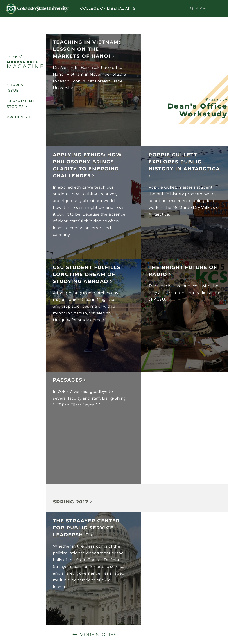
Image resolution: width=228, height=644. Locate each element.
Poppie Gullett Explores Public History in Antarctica (184, 162)
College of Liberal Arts (108, 8)
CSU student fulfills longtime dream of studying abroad (87, 274)
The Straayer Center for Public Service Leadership (86, 528)
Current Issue (16, 88)
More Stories (98, 635)
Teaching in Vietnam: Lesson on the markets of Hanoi (87, 49)
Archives (19, 117)
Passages (68, 380)
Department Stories (21, 104)
